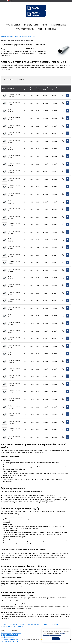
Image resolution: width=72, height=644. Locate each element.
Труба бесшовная (13, 25)
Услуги (22, 624)
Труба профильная (58, 25)
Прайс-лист (55, 624)
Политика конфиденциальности (11, 632)
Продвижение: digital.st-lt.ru (10, 641)
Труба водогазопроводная (35, 25)
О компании (13, 624)
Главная (4, 624)
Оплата (21, 626)
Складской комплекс (33, 624)
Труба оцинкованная (47, 29)
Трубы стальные (19, 37)
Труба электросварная (25, 29)
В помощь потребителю (8, 37)
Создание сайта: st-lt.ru (11, 639)
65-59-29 (15, 634)
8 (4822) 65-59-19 (6, 634)
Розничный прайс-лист (8, 626)
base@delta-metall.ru (7, 637)
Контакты (46, 624)
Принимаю (56, 639)
